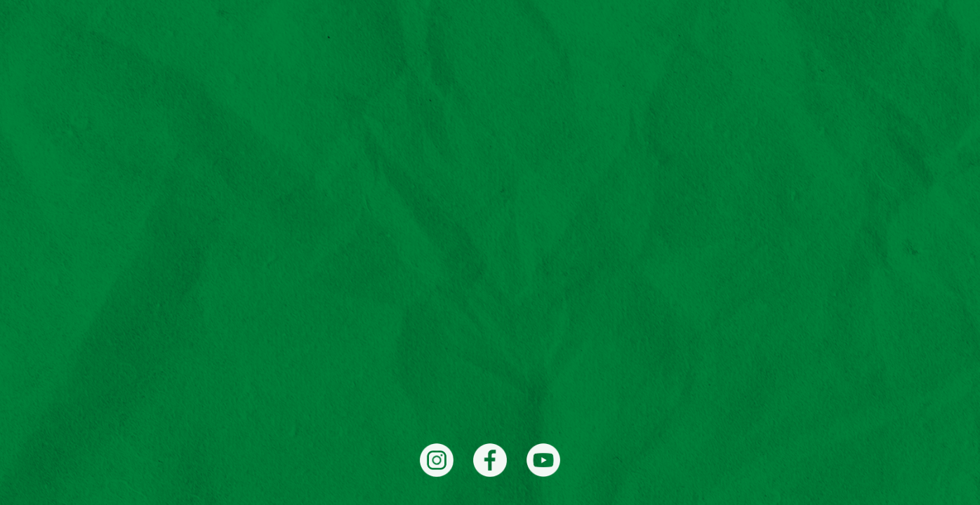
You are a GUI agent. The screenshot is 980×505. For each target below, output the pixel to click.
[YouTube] (543, 460)
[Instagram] (437, 460)
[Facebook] (490, 460)
